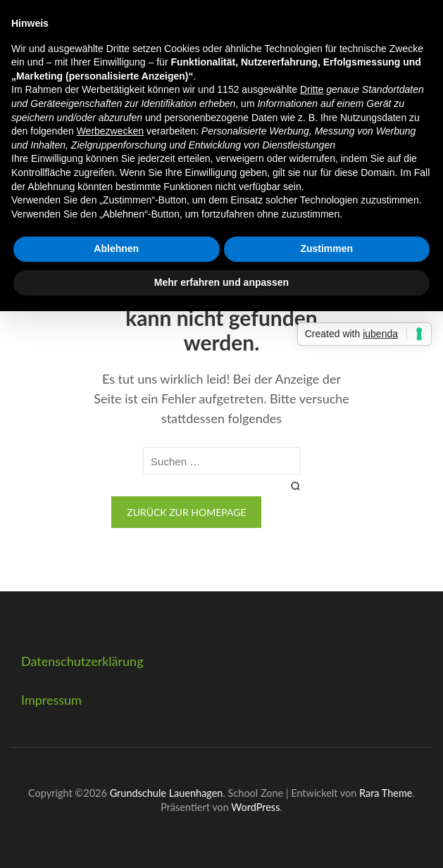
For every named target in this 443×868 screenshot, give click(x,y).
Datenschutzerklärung (82, 661)
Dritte (312, 89)
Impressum (51, 700)
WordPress (255, 807)
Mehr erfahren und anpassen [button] (221, 282)
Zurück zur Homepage (186, 512)
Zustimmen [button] (326, 249)
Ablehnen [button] (116, 249)
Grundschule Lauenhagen (167, 793)
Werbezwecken (110, 131)
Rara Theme (386, 793)
